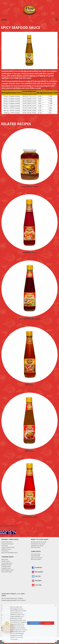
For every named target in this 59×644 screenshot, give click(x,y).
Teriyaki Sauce (6, 566)
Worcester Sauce (7, 572)
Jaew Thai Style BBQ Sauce (30, 319)
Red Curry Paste (36, 559)
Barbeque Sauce (7, 565)
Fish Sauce (30, 385)
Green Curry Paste (37, 558)
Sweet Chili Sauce (30, 253)
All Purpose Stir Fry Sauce (39, 542)
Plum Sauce (30, 451)
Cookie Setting (34, 623)
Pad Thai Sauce (36, 547)
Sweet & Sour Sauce (37, 546)
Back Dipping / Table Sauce (9, 526)
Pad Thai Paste (36, 556)
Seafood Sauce (6, 549)
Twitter (38, 576)
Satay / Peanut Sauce (30, 186)
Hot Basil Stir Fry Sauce (38, 544)
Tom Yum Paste (36, 554)
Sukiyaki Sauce (6, 568)
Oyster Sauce (6, 561)
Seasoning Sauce (7, 563)
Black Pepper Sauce (8, 570)
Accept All (47, 623)
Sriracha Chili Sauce (30, 517)
